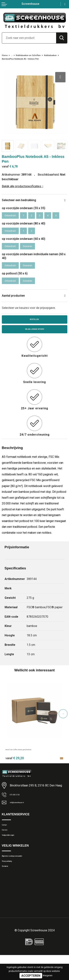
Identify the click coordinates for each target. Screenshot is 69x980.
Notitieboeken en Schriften (34, 55)
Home (6, 55)
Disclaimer (8, 890)
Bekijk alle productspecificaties (23, 190)
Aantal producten (15, 304)
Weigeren (48, 976)
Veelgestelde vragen (14, 853)
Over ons (7, 845)
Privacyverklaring (12, 883)
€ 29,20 (15, 770)
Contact (7, 838)
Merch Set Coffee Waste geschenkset (30, 761)
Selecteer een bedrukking (22, 204)
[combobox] (29, 38)
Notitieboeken (10, 59)
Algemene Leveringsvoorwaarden (22, 876)
